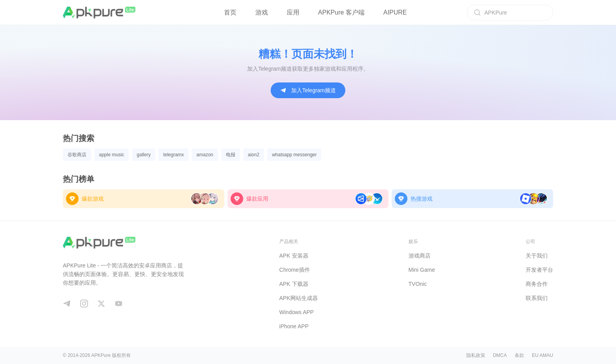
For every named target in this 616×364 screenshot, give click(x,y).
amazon (205, 155)
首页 (230, 12)
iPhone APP (294, 326)
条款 (519, 355)
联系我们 (537, 298)
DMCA (500, 355)
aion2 (254, 155)
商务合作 (537, 284)
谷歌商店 (77, 155)
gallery (144, 155)
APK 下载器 (294, 284)
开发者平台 (539, 270)
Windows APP (297, 312)
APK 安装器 (294, 256)
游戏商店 (420, 256)
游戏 (262, 12)
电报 (231, 155)
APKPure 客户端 (341, 12)
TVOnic (418, 284)
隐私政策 (476, 355)
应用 (293, 12)
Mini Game (422, 270)
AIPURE (395, 12)
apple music (112, 155)
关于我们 (537, 256)
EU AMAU (543, 355)
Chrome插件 (295, 270)
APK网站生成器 (299, 298)
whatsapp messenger (294, 155)
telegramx (173, 155)
